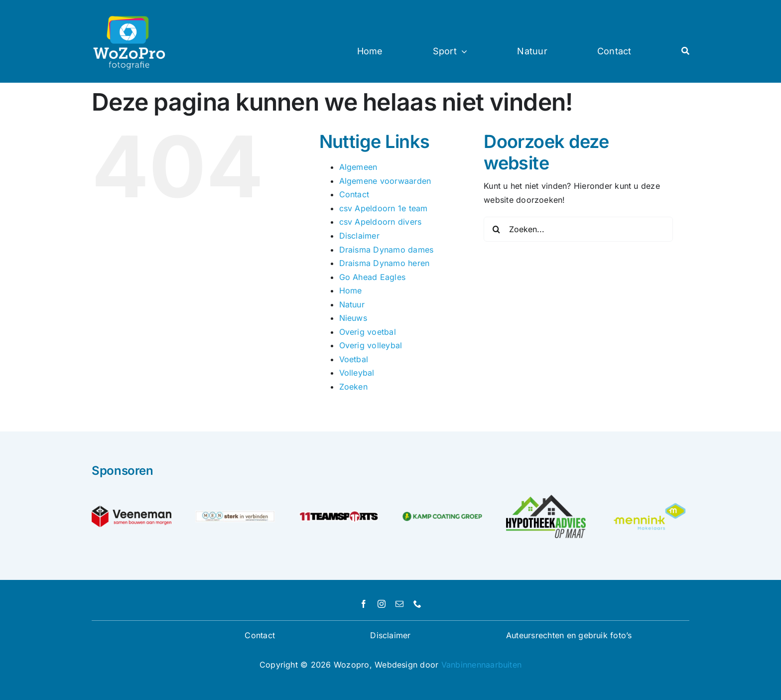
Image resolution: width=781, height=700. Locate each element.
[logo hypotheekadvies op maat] (546, 499)
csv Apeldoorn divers (381, 222)
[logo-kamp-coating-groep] (442, 516)
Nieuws (353, 318)
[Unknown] (650, 504)
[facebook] (364, 604)
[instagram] (382, 604)
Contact (354, 194)
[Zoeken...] (578, 229)
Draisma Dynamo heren (385, 263)
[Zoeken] (496, 229)
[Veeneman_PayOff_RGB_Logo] (131, 510)
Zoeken (353, 387)
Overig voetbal (368, 332)
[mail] (399, 604)
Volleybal (357, 373)
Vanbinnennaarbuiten (482, 665)
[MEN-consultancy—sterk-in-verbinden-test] (235, 515)
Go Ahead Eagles (373, 277)
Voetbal (354, 359)
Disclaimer (359, 236)
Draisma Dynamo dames (387, 250)
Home (351, 290)
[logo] (339, 511)
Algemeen (358, 167)
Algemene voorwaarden (385, 181)
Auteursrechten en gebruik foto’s (569, 635)
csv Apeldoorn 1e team (384, 208)
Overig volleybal (371, 345)
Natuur (352, 304)
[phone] (417, 604)
